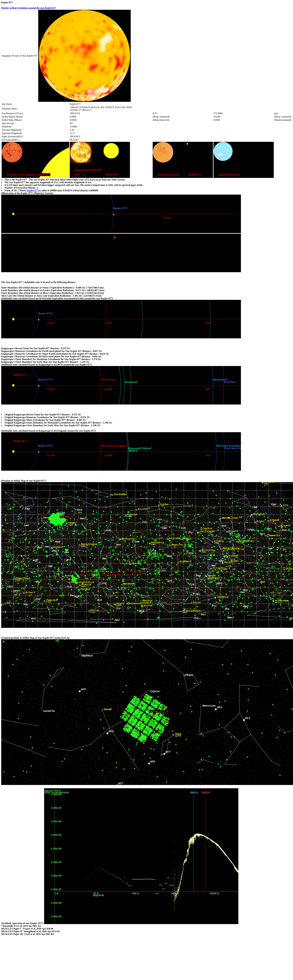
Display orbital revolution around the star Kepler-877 (29, 8)
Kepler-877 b (34, 190)
